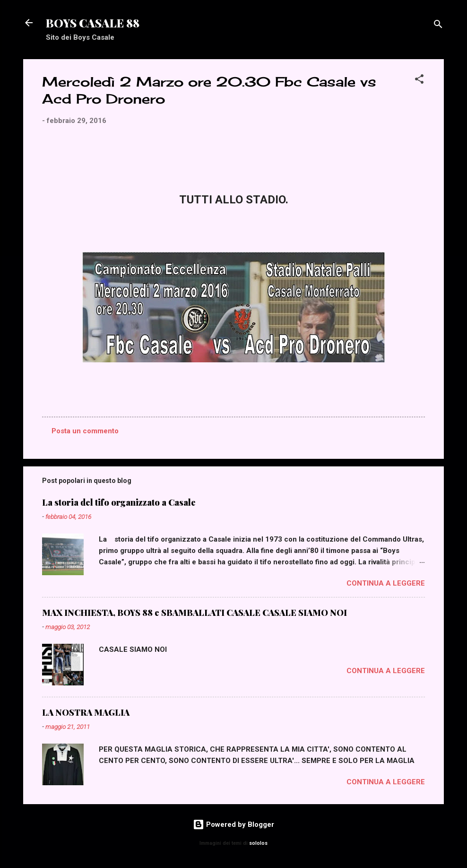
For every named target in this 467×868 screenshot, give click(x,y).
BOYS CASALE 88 (93, 23)
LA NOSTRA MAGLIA (86, 712)
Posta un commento (85, 431)
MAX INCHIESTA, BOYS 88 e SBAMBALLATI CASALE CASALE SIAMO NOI (195, 613)
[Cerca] (438, 26)
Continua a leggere (386, 583)
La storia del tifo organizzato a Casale (119, 502)
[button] (419, 81)
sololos (258, 843)
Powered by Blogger (233, 824)
